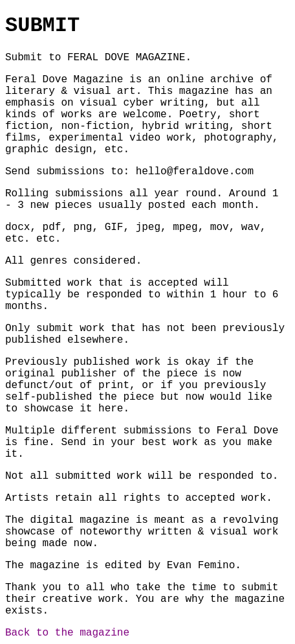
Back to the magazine (67, 633)
